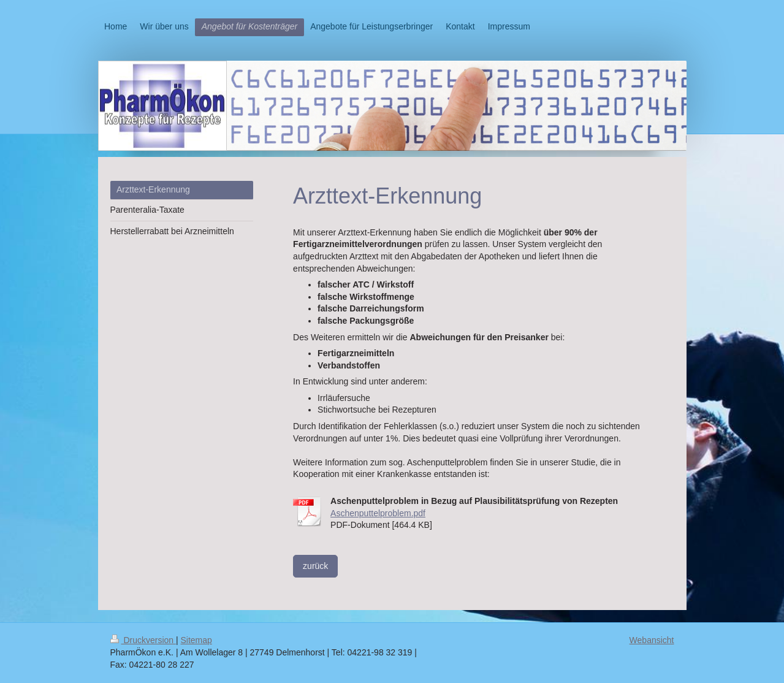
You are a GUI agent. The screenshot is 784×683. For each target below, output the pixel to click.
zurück (315, 566)
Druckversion (143, 640)
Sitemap (196, 640)
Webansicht (652, 640)
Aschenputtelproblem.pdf (378, 513)
